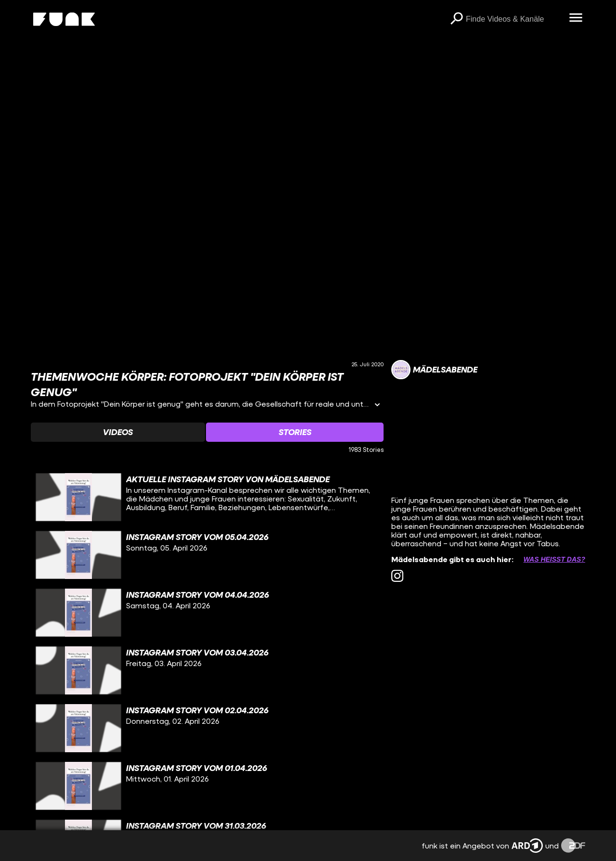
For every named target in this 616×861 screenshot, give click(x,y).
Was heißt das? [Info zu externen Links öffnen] (554, 559)
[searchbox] (514, 19)
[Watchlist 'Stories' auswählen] (295, 432)
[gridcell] (207, 497)
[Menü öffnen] (576, 18)
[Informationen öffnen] (377, 405)
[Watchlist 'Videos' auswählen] (118, 432)
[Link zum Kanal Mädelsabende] (434, 370)
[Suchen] (456, 19)
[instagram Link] (397, 576)
